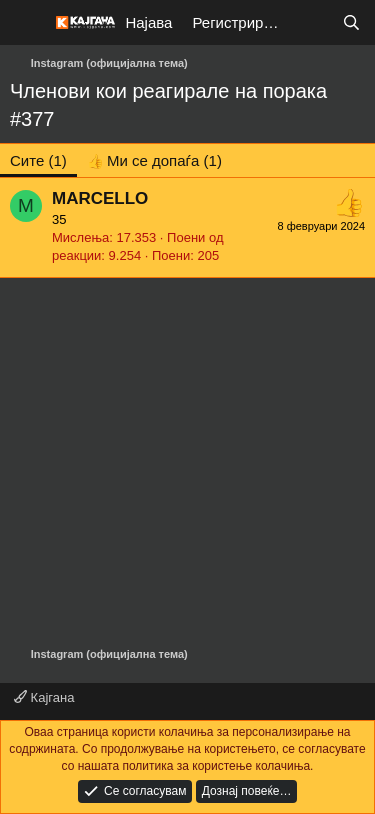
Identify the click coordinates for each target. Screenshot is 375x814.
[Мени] (27, 23)
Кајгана (44, 697)
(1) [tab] (38, 160)
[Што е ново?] (311, 22)
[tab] (154, 160)
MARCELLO (100, 198)
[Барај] (351, 22)
